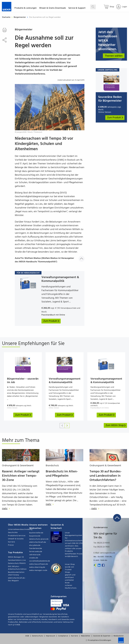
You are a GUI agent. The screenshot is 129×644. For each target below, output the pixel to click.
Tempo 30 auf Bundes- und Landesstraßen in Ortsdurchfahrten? (106, 476)
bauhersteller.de (36, 533)
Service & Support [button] (77, 8)
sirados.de (34, 558)
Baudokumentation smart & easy (16, 574)
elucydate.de (35, 545)
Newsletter (86, 636)
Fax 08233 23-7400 (102, 547)
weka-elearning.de (37, 567)
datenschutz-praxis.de (39, 539)
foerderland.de (36, 548)
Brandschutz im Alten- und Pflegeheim (62, 474)
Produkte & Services (17, 536)
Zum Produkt (115, 118)
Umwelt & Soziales (16, 539)
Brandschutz (52, 466)
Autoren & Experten (102, 636)
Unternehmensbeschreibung (19, 529)
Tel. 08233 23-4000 (102, 543)
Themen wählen (114, 56)
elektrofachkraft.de (38, 542)
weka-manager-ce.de (38, 570)
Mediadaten (119, 636)
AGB (27, 636)
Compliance (63, 636)
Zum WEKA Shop (116, 425)
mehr (7, 509)
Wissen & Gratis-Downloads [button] (53, 8)
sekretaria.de (35, 555)
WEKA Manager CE (16, 557)
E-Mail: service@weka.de (104, 553)
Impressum (50, 636)
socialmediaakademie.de (40, 561)
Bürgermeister (20, 17)
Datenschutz (37, 636)
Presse (11, 545)
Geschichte (13, 533)
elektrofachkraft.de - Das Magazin (17, 579)
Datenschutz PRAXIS (17, 563)
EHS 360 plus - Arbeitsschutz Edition (17, 568)
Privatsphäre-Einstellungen (99, 640)
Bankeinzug (57, 601)
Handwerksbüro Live (17, 560)
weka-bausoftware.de (39, 564)
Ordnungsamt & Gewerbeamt (18, 466)
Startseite (6, 17)
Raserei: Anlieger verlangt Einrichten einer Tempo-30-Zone (21, 476)
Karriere (11, 542)
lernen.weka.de (36, 552)
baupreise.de (35, 536)
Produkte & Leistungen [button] (26, 8)
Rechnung (56, 605)
